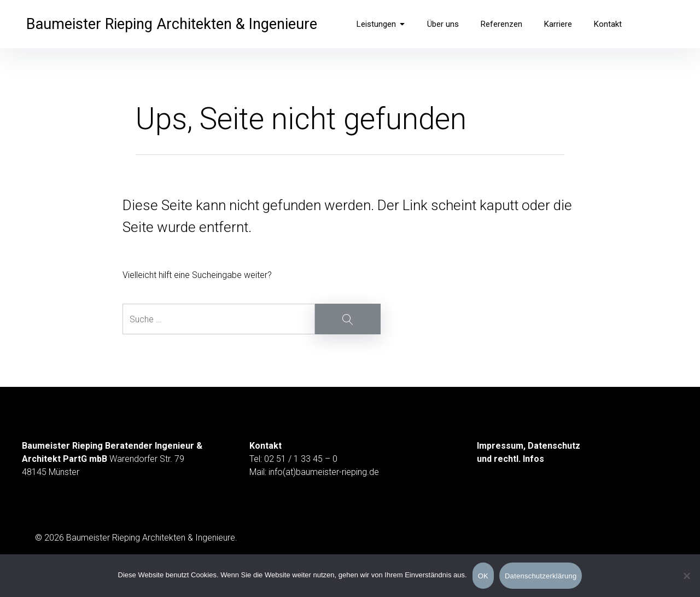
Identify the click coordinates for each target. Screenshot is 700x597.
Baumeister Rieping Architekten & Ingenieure (172, 24)
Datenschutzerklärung (541, 576)
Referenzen (501, 24)
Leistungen (381, 24)
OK (483, 576)
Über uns (443, 24)
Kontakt (608, 24)
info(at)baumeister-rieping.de (324, 472)
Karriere (558, 24)
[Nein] (686, 576)
